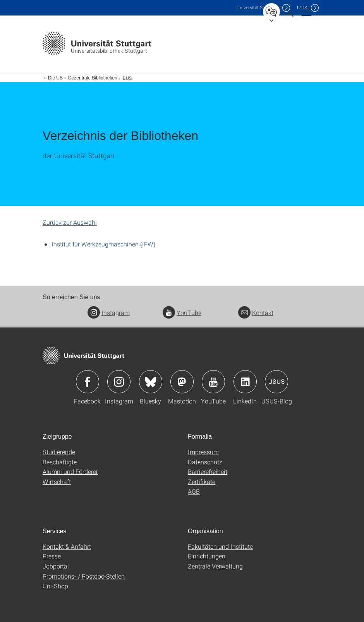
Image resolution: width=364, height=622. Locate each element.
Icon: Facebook (88, 382)
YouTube (182, 313)
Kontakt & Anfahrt (67, 546)
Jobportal (56, 566)
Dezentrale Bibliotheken (93, 78)
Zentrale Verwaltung (215, 566)
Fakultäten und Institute (220, 546)
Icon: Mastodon (182, 382)
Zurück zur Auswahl (70, 222)
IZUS (302, 8)
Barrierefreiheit (208, 471)
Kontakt (256, 313)
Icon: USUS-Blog (276, 382)
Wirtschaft (57, 482)
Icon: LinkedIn (245, 382)
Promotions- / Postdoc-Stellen (84, 576)
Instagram (109, 313)
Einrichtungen (207, 556)
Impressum (203, 452)
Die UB (55, 78)
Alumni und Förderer (70, 471)
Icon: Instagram (119, 382)
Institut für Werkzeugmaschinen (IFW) (103, 244)
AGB (194, 491)
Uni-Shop (55, 586)
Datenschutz (205, 462)
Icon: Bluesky (151, 382)
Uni (258, 8)
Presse (52, 556)
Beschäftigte (60, 462)
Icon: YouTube (213, 382)
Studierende (59, 452)
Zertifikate (202, 482)
